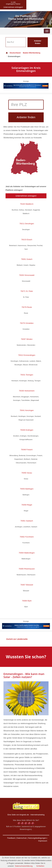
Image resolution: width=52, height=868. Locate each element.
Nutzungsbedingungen (37, 838)
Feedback (11, 838)
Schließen (40, 866)
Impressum (43, 841)
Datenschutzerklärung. (24, 866)
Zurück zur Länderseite (17, 639)
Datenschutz (22, 838)
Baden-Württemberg (32, 53)
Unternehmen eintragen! (26, 196)
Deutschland (13, 53)
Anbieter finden (38, 42)
